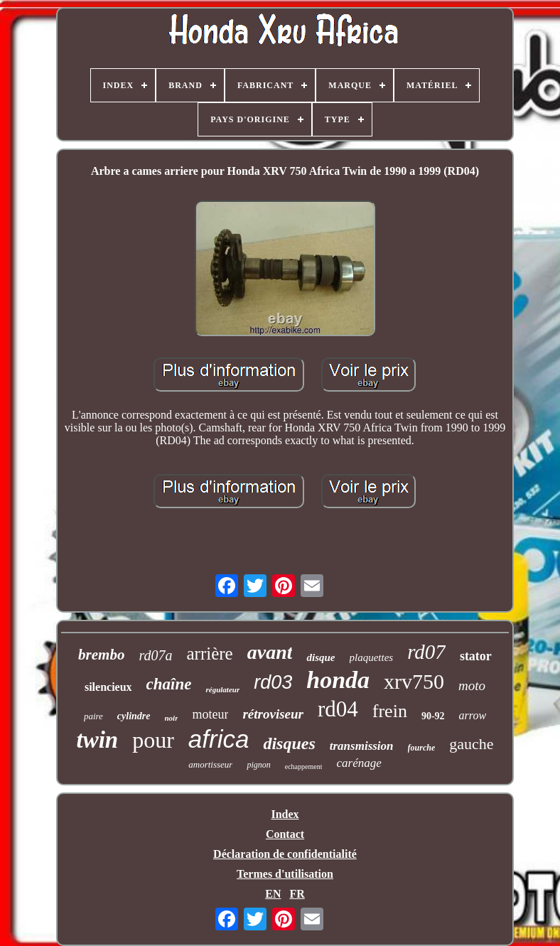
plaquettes (372, 657)
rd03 (273, 682)
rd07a (155, 655)
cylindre (134, 716)
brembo (101, 655)
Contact (285, 834)
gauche (471, 744)
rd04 (338, 709)
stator (476, 656)
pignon (258, 765)
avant (270, 652)
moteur (210, 714)
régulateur (222, 689)
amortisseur (210, 764)
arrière (209, 654)
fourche (422, 748)
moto (472, 686)
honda (338, 680)
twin (97, 740)
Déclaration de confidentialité (285, 854)
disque (321, 657)
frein (390, 711)
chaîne (169, 684)
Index (285, 814)
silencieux (108, 687)
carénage (359, 763)
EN (273, 894)
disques (289, 743)
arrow (473, 715)
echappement (304, 767)
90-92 (433, 716)
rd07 (426, 652)
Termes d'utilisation (285, 874)
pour (153, 740)
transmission (362, 746)
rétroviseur (273, 714)
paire (93, 716)
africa (219, 739)
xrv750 (414, 681)
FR (297, 894)
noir (172, 718)
